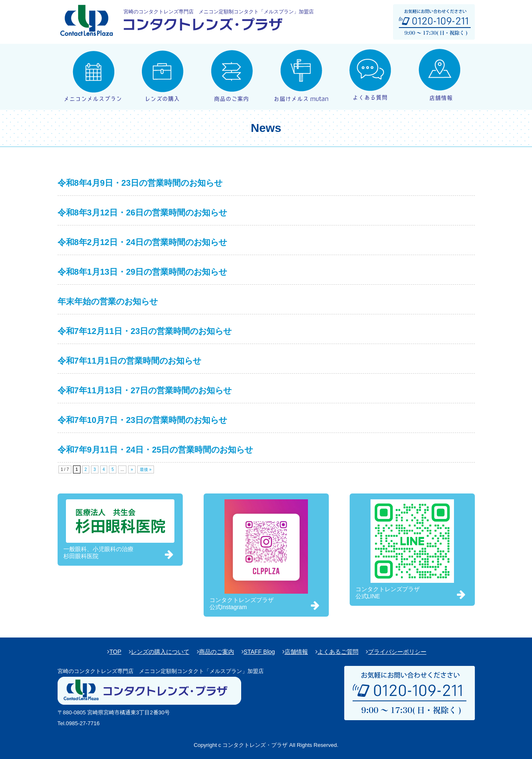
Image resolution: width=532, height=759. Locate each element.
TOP (115, 652)
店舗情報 (296, 652)
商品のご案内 (217, 652)
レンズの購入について (160, 652)
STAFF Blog (259, 652)
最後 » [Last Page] (146, 469)
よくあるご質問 (338, 652)
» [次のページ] (132, 469)
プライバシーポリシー (397, 652)
